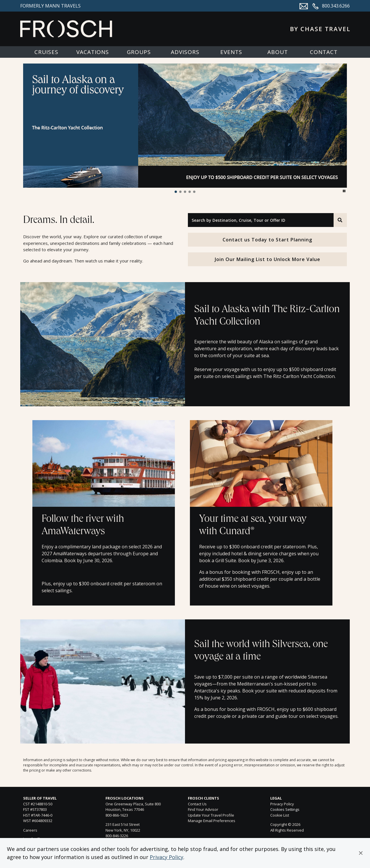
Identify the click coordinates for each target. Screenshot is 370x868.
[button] (361, 853)
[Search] (340, 220)
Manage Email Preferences (212, 821)
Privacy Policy (166, 857)
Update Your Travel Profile (211, 815)
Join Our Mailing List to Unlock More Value (268, 259)
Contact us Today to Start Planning (267, 240)
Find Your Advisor (203, 809)
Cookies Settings (285, 810)
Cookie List (280, 815)
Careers (30, 830)
